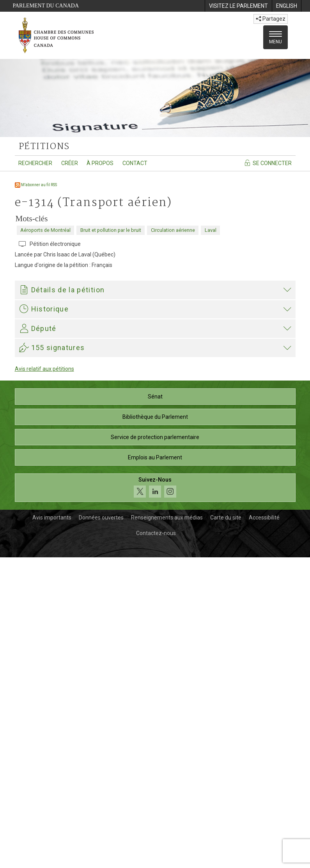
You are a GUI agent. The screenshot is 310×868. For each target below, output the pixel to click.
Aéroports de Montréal (45, 230)
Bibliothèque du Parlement (155, 727)
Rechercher (35, 163)
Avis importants (52, 828)
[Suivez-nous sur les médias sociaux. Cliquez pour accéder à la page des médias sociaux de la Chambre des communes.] (155, 798)
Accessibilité (264, 828)
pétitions (44, 147)
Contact (135, 163)
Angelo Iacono (84, 599)
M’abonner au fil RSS (36, 185)
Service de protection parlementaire (155, 748)
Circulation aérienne (173, 230)
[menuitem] (238, 6)
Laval (211, 230)
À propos (100, 163)
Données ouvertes (101, 828)
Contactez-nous (156, 844)
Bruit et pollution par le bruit (111, 230)
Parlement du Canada (46, 6)
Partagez (271, 19)
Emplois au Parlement (155, 768)
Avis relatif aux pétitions (44, 679)
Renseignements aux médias (167, 828)
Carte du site (226, 828)
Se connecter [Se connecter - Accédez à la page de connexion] (268, 163)
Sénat (155, 707)
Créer (70, 163)
